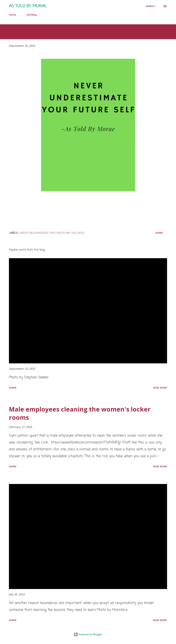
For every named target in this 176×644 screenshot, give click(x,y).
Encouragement (38, 233)
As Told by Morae (28, 6)
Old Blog (32, 15)
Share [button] (159, 233)
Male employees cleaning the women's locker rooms (80, 413)
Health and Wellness (70, 233)
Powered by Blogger (88, 634)
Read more (160, 388)
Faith (52, 233)
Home (12, 15)
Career (23, 233)
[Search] (150, 6)
